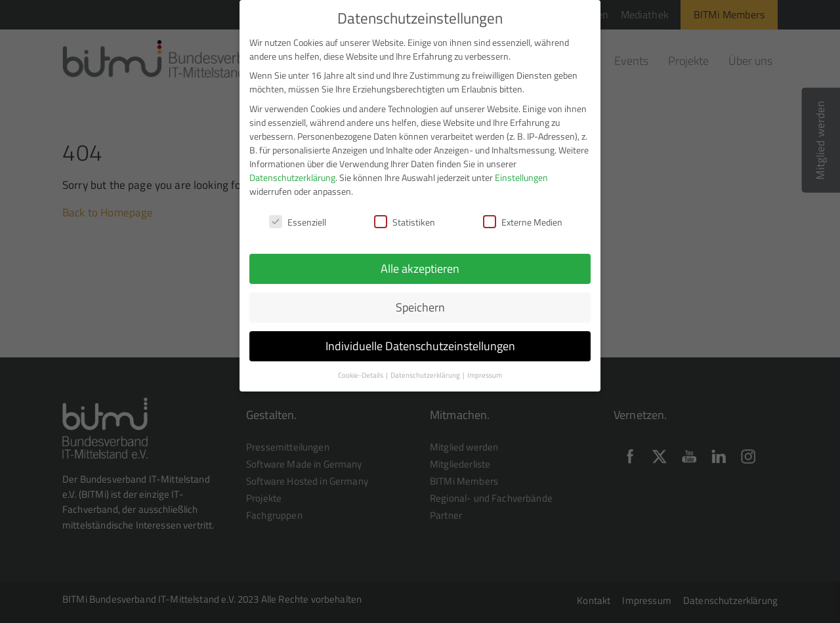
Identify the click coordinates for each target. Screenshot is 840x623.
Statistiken (405, 218)
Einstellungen (521, 173)
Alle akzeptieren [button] (420, 265)
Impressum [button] (485, 371)
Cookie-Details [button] (361, 371)
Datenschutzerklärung (292, 173)
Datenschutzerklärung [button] (426, 371)
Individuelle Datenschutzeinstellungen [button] (420, 342)
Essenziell (298, 218)
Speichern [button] (420, 303)
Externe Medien (523, 218)
